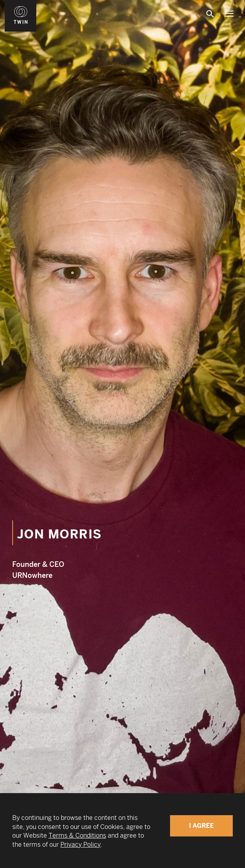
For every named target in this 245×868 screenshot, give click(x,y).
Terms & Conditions (77, 835)
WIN (21, 4)
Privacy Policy (80, 845)
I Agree (201, 826)
